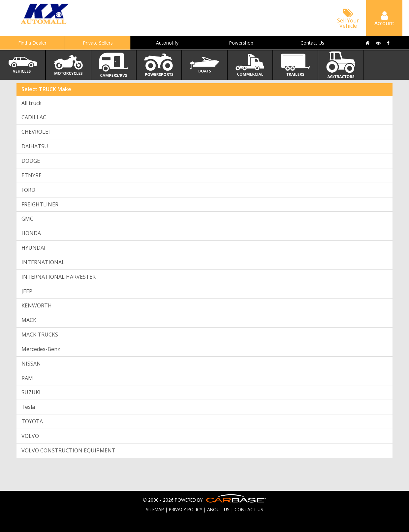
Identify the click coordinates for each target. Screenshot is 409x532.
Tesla (28, 407)
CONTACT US (249, 509)
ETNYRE (31, 175)
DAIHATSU (35, 146)
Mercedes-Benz (41, 349)
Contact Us (312, 43)
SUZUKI (31, 392)
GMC (27, 219)
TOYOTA (32, 421)
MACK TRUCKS (40, 335)
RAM (27, 378)
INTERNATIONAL (43, 262)
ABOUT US (218, 509)
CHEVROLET (37, 132)
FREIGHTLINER (40, 204)
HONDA (31, 233)
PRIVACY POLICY (186, 509)
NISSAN (31, 364)
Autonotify (167, 43)
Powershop (241, 43)
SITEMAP (155, 509)
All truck (31, 103)
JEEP (27, 291)
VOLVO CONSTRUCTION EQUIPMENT (68, 450)
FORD (28, 190)
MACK (29, 320)
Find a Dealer (32, 43)
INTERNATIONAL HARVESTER (59, 277)
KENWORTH (37, 305)
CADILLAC (34, 117)
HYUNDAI (33, 248)
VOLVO (30, 436)
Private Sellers (98, 43)
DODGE (31, 161)
